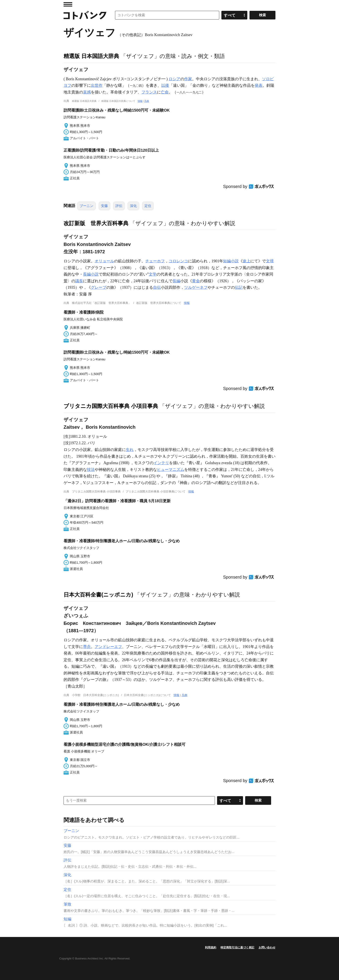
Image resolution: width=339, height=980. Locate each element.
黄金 (196, 281)
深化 (133, 206)
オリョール (104, 261)
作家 (188, 79)
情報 (140, 101)
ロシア (174, 79)
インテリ (161, 463)
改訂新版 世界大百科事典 (96, 223)
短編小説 (231, 261)
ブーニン (86, 206)
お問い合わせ (267, 947)
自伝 (157, 287)
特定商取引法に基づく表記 (237, 947)
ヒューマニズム (171, 470)
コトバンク (85, 15)
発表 (259, 85)
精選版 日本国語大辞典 (91, 56)
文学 (153, 274)
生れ (130, 450)
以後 (165, 85)
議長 (79, 281)
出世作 (97, 85)
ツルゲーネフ (196, 287)
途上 (246, 261)
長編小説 (91, 274)
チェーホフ (155, 261)
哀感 (87, 92)
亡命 (165, 92)
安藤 (104, 206)
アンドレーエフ (108, 647)
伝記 (239, 287)
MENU (68, 4)
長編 (176, 281)
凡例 (147, 101)
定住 (148, 206)
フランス (149, 92)
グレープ (99, 287)
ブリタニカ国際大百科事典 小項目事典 (111, 406)
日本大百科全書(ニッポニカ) (98, 595)
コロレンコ (178, 261)
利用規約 (211, 947)
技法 (91, 470)
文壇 (270, 261)
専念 (87, 647)
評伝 (119, 206)
